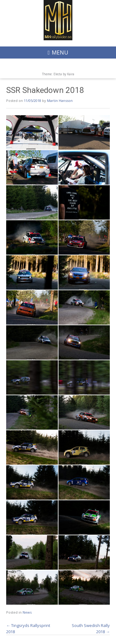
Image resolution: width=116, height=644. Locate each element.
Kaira (71, 74)
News (27, 612)
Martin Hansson (60, 101)
